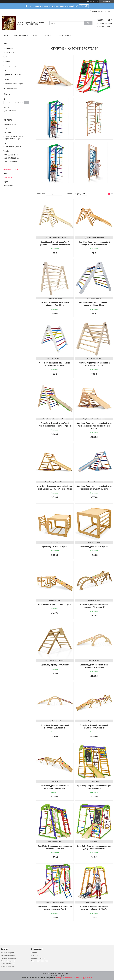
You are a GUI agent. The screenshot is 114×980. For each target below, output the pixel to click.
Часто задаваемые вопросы (14, 84)
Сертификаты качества (40, 961)
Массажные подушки (8, 958)
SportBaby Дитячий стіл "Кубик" (94, 547)
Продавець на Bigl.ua (57, 976)
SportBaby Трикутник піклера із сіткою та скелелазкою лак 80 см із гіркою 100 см (94, 426)
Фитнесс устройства (8, 964)
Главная (5, 36)
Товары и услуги (20, 36)
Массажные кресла (8, 953)
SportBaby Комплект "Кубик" (55, 547)
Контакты (47, 36)
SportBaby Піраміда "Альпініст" (55, 665)
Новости (7, 61)
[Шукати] (88, 23)
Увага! (84, 6)
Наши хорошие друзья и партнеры (16, 66)
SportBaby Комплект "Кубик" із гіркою (55, 604)
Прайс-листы (8, 57)
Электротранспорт (8, 966)
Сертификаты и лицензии (12, 75)
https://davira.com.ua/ (11, 169)
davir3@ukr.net (8, 177)
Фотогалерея (8, 48)
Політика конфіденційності (83, 978)
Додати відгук (97, 11)
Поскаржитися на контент (65, 978)
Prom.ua (68, 974)
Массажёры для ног (8, 961)
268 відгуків (94, 2)
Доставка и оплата (64, 36)
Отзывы (6, 79)
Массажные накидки (8, 955)
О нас (35, 36)
